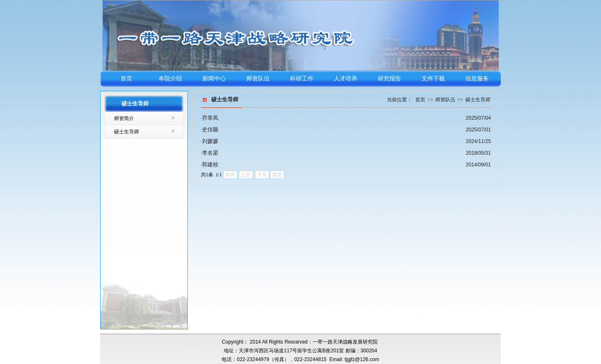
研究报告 (389, 79)
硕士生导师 (126, 132)
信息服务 (477, 79)
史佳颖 (210, 129)
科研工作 (302, 79)
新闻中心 (214, 79)
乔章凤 (210, 118)
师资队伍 (258, 79)
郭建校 (210, 164)
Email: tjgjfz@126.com (354, 359)
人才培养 (346, 79)
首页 (126, 79)
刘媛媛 (210, 141)
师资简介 (124, 118)
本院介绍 (170, 79)
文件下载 (433, 79)
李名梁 (210, 153)
